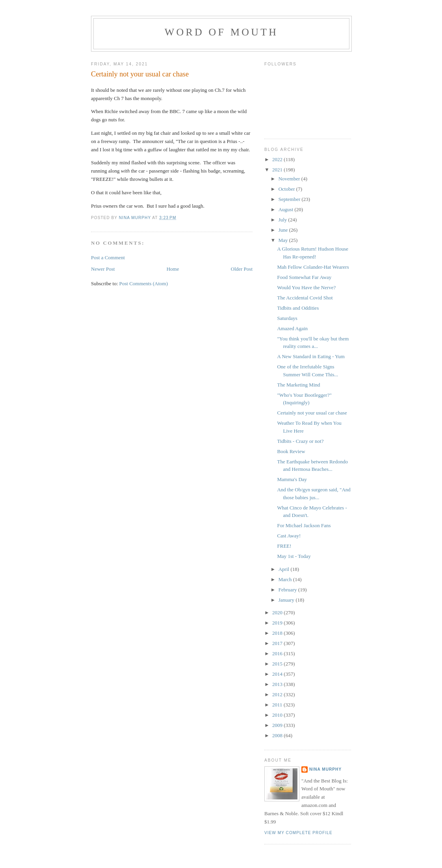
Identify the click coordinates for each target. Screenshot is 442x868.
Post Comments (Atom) (144, 283)
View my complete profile (298, 833)
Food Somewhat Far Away (304, 277)
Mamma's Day (292, 479)
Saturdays (287, 318)
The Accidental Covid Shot (305, 298)
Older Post (242, 269)
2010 (278, 715)
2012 (278, 694)
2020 (278, 612)
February (288, 590)
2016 (278, 653)
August (287, 209)
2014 (278, 674)
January (287, 600)
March (286, 579)
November (290, 179)
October (287, 189)
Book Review (291, 451)
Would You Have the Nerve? (306, 287)
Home (173, 269)
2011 (278, 705)
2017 (278, 643)
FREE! (284, 546)
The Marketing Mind (298, 385)
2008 (278, 735)
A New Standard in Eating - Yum (311, 356)
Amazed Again (292, 328)
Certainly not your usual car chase (312, 413)
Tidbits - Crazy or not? (300, 441)
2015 (278, 664)
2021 (278, 170)
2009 (278, 725)
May (284, 240)
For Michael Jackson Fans (304, 525)
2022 (278, 159)
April (285, 569)
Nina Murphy (325, 769)
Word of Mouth (222, 32)
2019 (278, 623)
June (284, 230)
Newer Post (103, 269)
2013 (278, 684)
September (290, 199)
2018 (278, 633)
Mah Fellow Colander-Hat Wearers (313, 267)
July (283, 220)
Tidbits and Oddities (298, 308)
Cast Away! (289, 536)
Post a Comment (108, 257)
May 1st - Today (294, 556)
